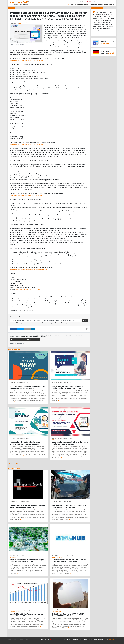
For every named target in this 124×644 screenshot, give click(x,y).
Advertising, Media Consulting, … (65, 502)
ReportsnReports (14, 503)
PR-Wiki (76, 2)
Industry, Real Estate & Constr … (23, 502)
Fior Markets (13, 557)
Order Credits (93, 4)
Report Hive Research (15, 612)
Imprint (82, 2)
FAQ (65, 639)
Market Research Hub (57, 557)
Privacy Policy (74, 639)
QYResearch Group (56, 612)
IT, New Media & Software (22, 556)
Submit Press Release (83, 4)
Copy (85, 320)
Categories (73, 4)
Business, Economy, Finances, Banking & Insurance (34, 22)
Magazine (106, 4)
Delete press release (18, 340)
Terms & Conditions (83, 639)
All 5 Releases (14, 463)
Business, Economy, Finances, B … (23, 382)
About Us (112, 4)
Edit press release (33, 340)
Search (110, 2)
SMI (20, 24)
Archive (100, 4)
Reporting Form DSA (103, 639)
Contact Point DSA (93, 639)
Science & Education (63, 610)
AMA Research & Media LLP (58, 503)
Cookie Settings (112, 639)
